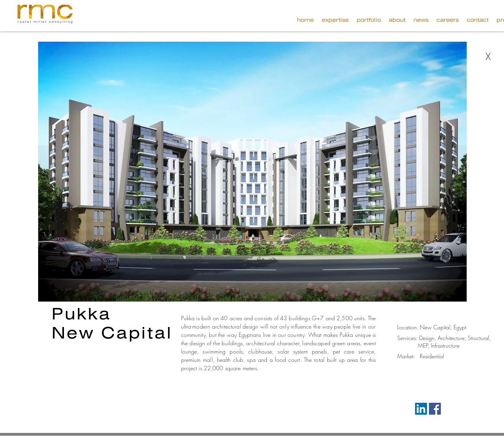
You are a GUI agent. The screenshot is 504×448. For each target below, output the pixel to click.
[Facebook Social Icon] (435, 409)
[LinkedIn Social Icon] (421, 409)
